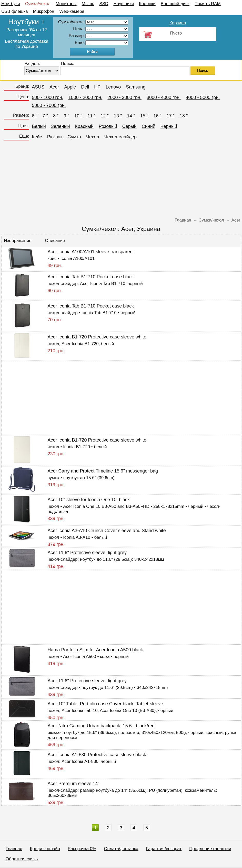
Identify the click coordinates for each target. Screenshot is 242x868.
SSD (104, 4)
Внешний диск (175, 4)
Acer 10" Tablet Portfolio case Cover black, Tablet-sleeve (105, 704)
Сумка (74, 137)
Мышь (88, 4)
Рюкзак (55, 137)
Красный (84, 126)
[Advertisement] (121, 181)
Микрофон (44, 11)
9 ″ (66, 116)
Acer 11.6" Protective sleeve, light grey (87, 553)
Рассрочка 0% (82, 849)
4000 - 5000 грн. (203, 97)
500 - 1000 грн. (48, 97)
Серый (129, 126)
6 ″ (34, 116)
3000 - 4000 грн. (164, 97)
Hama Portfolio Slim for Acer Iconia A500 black (95, 650)
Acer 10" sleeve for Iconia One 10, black (89, 500)
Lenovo (113, 87)
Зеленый (60, 126)
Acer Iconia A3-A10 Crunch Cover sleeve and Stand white (107, 531)
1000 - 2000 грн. (85, 97)
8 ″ (56, 116)
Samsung (136, 87)
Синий (149, 126)
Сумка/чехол (38, 4)
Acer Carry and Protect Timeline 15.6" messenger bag (103, 471)
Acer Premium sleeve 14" (74, 784)
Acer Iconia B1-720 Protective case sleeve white (97, 337)
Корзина (178, 23)
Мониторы (66, 4)
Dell (85, 87)
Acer (54, 87)
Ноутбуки (11, 4)
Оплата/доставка (121, 849)
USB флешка (15, 11)
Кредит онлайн (45, 849)
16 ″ (157, 116)
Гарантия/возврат (164, 849)
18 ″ (184, 116)
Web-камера (72, 11)
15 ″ (144, 116)
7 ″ (45, 116)
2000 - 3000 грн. (124, 97)
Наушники (124, 4)
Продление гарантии (210, 849)
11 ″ (91, 116)
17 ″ (171, 116)
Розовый (108, 126)
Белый (39, 126)
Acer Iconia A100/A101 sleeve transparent (91, 252)
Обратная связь (22, 859)
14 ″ (131, 116)
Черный (169, 126)
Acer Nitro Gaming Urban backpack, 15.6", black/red (101, 726)
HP (97, 87)
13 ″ (118, 116)
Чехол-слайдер (120, 137)
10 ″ (78, 116)
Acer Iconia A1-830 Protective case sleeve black (97, 755)
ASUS (38, 87)
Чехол (93, 137)
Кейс (37, 137)
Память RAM (208, 4)
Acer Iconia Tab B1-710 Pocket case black (91, 277)
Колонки (147, 4)
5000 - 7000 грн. (49, 105)
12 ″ (105, 116)
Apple (70, 87)
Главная (14, 849)
